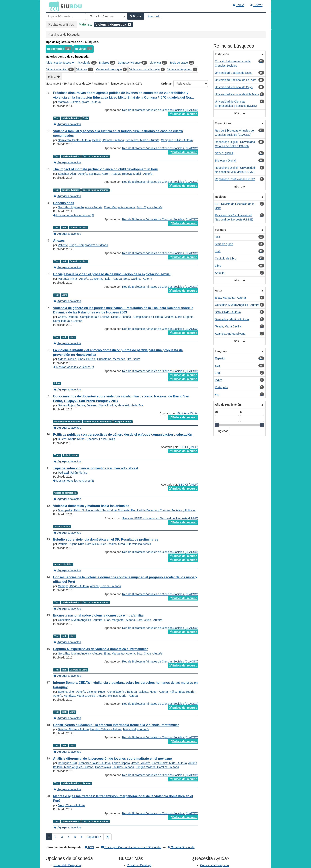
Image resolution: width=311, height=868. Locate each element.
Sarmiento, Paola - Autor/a (74, 140)
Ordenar (166, 84)
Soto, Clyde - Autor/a (149, 207)
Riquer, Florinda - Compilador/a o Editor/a (137, 317)
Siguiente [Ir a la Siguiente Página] (94, 837)
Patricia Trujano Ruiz (71, 544)
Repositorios (56, 49)
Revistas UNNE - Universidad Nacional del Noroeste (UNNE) (160, 518)
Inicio (238, 5)
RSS (89, 847)
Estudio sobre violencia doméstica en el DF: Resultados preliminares (106, 539)
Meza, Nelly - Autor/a (136, 729)
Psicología (84, 63)
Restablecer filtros (61, 24)
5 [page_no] (75, 837)
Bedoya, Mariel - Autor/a (137, 174)
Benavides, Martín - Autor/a (142, 140)
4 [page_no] (69, 837)
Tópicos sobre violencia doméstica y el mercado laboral (96, 468)
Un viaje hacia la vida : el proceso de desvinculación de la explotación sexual (112, 274)
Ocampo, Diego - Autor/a (73, 586)
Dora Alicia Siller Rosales (101, 544)
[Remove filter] (129, 24)
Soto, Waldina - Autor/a (137, 279)
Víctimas (82, 69)
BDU (53, 6)
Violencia (155, 63)
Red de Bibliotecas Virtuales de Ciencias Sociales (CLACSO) (160, 110)
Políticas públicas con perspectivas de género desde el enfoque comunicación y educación (123, 434)
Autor (219, 290)
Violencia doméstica (61, 63)
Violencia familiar (57, 69)
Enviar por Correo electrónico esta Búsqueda (131, 847)
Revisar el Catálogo (139, 865)
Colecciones (223, 123)
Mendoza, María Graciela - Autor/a (85, 696)
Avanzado (154, 16)
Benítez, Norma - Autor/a (73, 729)
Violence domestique (109, 69)
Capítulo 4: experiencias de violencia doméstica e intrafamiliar (100, 649)
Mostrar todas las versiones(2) (74, 215)
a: (241, 412)
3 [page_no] (62, 837)
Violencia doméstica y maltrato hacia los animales (91, 506)
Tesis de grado (179, 63)
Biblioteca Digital (188, 413)
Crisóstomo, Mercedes (111, 359)
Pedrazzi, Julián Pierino (73, 473)
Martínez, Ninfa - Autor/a (73, 279)
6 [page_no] (82, 837)
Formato (221, 230)
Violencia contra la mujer (145, 69)
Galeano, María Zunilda (101, 405)
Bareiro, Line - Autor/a (72, 692)
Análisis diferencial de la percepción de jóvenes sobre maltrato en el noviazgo (113, 759)
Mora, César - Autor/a (71, 805)
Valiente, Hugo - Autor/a (153, 692)
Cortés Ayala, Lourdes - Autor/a (115, 767)
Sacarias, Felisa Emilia (101, 439)
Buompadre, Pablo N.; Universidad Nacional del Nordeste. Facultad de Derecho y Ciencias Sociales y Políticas (127, 510)
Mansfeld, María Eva (130, 405)
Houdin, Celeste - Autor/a (106, 729)
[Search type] (106, 16)
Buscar (136, 16)
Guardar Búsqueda (181, 847)
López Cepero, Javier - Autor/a (131, 763)
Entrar (256, 5)
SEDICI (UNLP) (188, 447)
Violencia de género (180, 69)
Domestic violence (129, 63)
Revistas (81, 49)
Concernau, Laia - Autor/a (106, 279)
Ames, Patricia (87, 359)
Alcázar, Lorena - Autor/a (106, 586)
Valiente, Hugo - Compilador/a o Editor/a (83, 245)
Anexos (59, 241)
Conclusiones (64, 203)
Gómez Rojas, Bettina (72, 405)
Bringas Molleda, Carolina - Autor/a (157, 767)
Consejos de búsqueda (214, 865)
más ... (54, 77)
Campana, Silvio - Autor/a (177, 140)
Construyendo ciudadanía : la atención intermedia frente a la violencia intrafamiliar (116, 725)
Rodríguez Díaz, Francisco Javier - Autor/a (84, 763)
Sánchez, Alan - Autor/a (73, 174)
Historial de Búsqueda (67, 865)
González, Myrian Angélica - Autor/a (80, 207)
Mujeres (104, 63)
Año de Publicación (228, 405)
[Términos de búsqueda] (66, 16)
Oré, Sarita (134, 359)
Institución (222, 54)
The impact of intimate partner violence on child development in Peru (106, 169)
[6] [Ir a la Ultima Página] (108, 837)
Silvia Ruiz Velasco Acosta (135, 544)
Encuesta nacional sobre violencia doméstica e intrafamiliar (99, 615)
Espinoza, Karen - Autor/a (105, 174)
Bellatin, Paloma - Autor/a (108, 140)
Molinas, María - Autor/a (123, 696)
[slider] (217, 425)
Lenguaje (221, 351)
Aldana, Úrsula (67, 359)
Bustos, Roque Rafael (72, 439)
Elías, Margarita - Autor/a (119, 207)
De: (217, 412)
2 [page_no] (55, 837)
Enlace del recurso (183, 114)
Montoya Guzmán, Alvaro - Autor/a (79, 102)
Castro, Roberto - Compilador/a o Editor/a (84, 317)
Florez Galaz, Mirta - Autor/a (169, 763)
